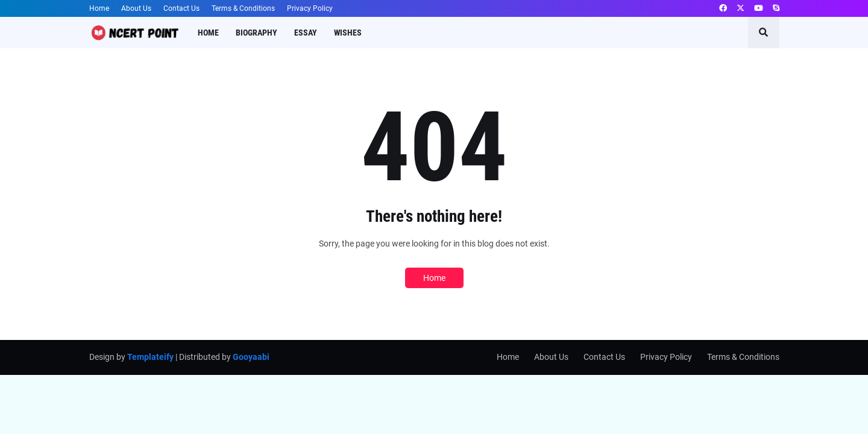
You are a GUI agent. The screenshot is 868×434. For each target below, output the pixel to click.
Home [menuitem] (208, 33)
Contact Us (181, 8)
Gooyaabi (251, 357)
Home (99, 8)
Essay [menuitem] (306, 33)
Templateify (150, 357)
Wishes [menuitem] (348, 33)
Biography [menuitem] (256, 33)
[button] (764, 33)
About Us (136, 8)
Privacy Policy (310, 8)
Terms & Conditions (243, 8)
